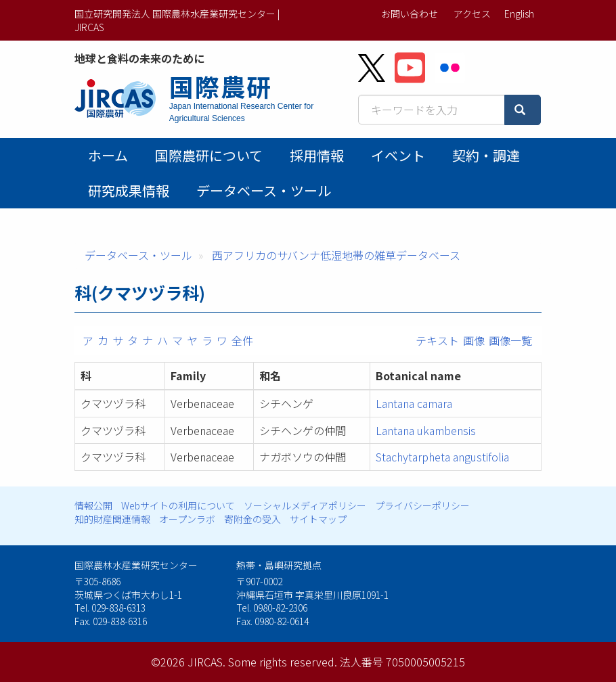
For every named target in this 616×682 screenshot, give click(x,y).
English (519, 14)
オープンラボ (187, 519)
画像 (474, 340)
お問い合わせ (410, 14)
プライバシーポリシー (422, 505)
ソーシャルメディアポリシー (305, 505)
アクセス (472, 14)
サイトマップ (318, 519)
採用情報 (317, 155)
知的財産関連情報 (112, 519)
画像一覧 (510, 340)
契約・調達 (486, 155)
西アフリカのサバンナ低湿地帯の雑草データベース (336, 255)
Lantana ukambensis (426, 430)
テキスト (437, 340)
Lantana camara (414, 403)
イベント (398, 155)
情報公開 (93, 505)
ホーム (108, 155)
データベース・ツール (264, 190)
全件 (242, 340)
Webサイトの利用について (178, 505)
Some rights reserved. (283, 662)
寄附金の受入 (252, 519)
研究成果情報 (129, 190)
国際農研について (209, 155)
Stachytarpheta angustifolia (442, 457)
